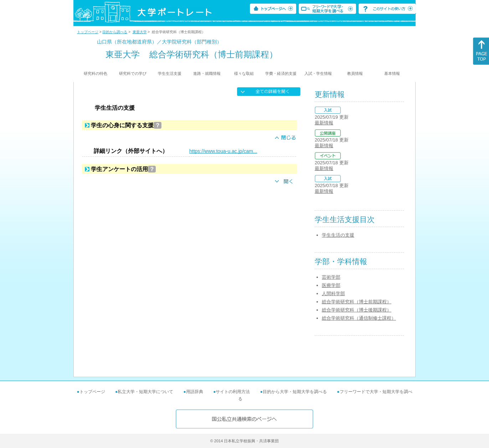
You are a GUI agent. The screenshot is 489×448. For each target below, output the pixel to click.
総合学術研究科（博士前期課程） (357, 302)
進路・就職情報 (207, 73)
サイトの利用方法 (233, 392)
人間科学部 (333, 293)
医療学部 (331, 285)
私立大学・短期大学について (145, 392)
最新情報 (324, 123)
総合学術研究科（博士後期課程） (357, 310)
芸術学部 (331, 277)
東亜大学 (140, 32)
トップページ (88, 32)
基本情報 (392, 73)
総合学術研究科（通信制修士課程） (359, 318)
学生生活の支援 (338, 235)
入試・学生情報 (318, 73)
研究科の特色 (96, 73)
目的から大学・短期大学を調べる (295, 392)
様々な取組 (244, 73)
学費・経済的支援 (281, 73)
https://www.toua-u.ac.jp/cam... (223, 151)
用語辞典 (195, 392)
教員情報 (355, 73)
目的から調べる (115, 32)
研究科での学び (133, 73)
